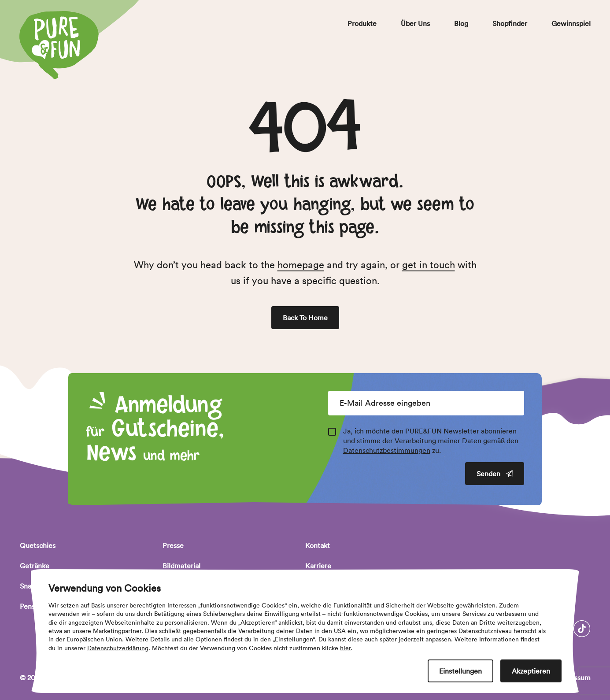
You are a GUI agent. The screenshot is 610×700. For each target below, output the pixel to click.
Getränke (35, 566)
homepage (301, 265)
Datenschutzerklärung (118, 648)
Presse (173, 545)
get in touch (429, 265)
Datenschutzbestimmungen (387, 450)
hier (345, 648)
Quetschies (38, 545)
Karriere (318, 566)
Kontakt (318, 545)
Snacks (31, 586)
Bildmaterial (181, 566)
